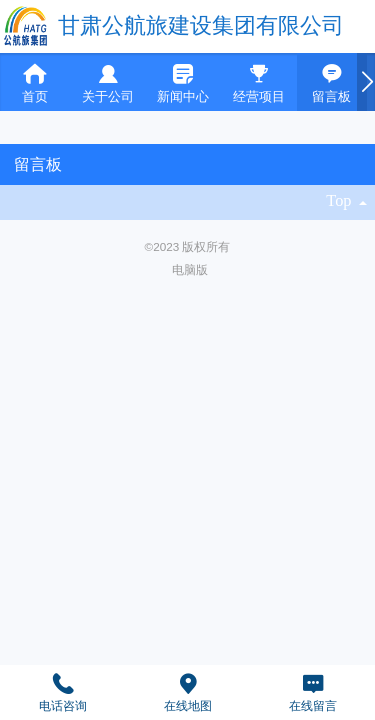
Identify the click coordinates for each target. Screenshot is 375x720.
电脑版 (190, 269)
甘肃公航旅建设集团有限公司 (201, 25)
